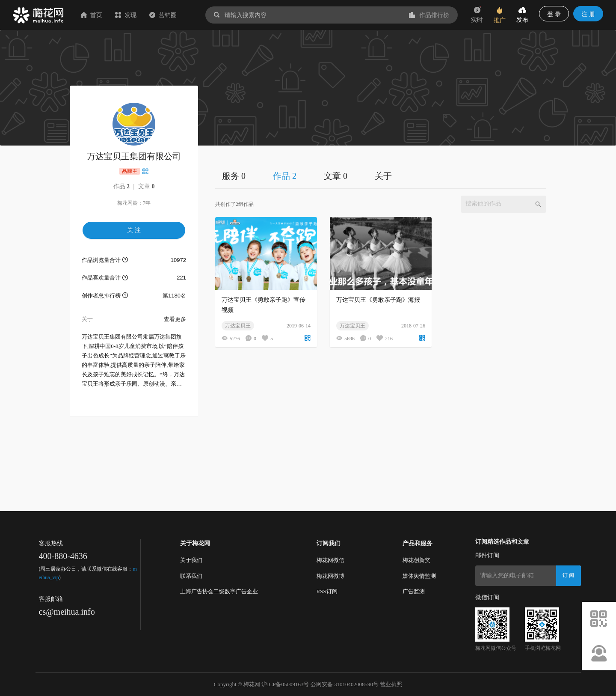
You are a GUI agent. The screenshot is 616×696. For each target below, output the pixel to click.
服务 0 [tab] (234, 176)
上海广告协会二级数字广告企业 (219, 591)
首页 (92, 15)
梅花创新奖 (416, 560)
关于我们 (191, 560)
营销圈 (163, 15)
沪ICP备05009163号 (285, 684)
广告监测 (414, 591)
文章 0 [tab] (336, 176)
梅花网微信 (330, 560)
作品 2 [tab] (285, 176)
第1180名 (174, 296)
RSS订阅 (327, 591)
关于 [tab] (383, 176)
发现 (126, 15)
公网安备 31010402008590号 (345, 684)
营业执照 (391, 684)
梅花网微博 (330, 576)
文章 (147, 186)
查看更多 (175, 319)
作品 (122, 186)
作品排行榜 (429, 15)
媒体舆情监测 (419, 576)
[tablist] (381, 176)
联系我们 (191, 576)
